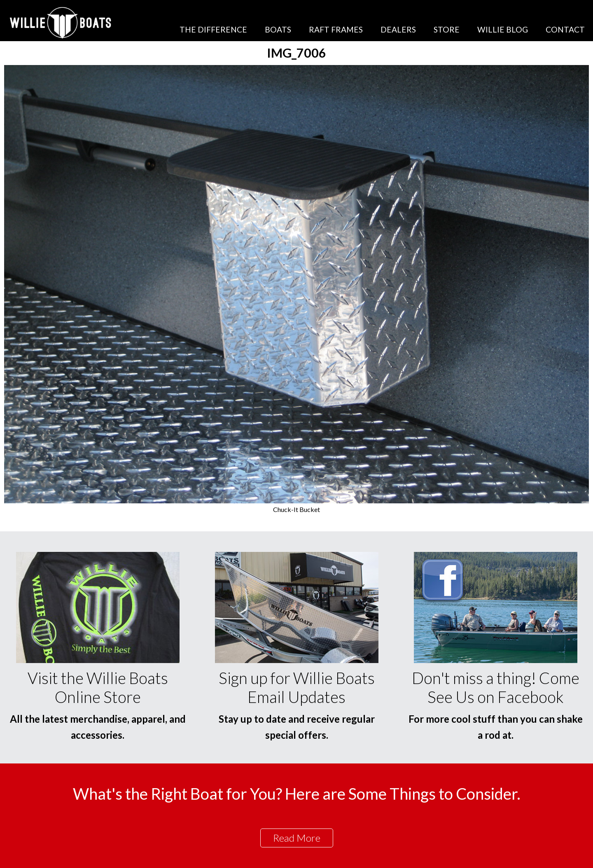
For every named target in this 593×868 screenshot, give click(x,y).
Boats (278, 29)
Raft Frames (336, 29)
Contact (565, 29)
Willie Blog (503, 29)
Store (447, 29)
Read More (297, 838)
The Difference (213, 29)
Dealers (398, 29)
